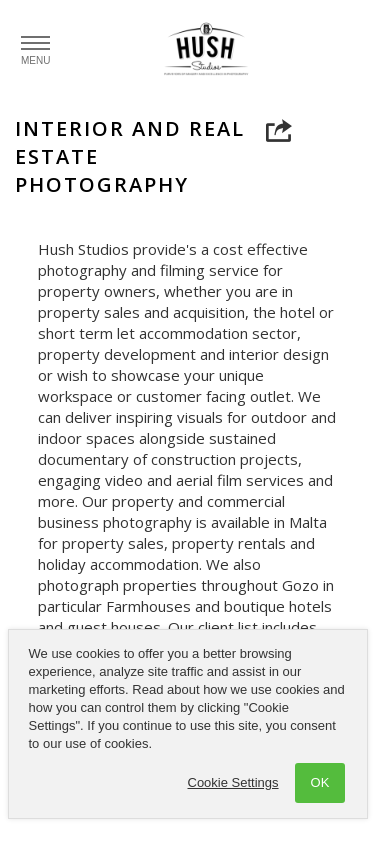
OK (320, 782)
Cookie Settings (233, 782)
